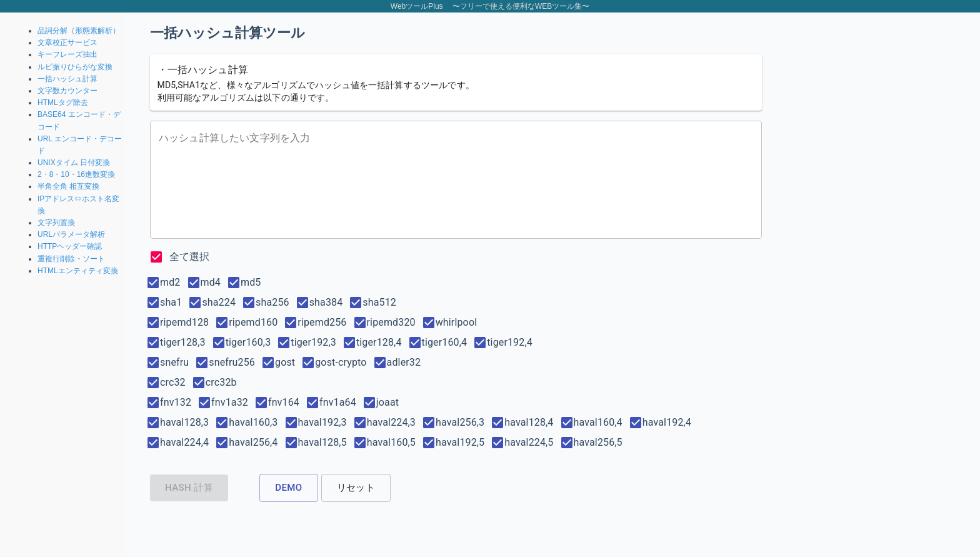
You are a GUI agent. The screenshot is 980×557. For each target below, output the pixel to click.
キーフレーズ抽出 (67, 54)
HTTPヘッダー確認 (70, 246)
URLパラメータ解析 (71, 234)
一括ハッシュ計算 (67, 79)
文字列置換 (56, 223)
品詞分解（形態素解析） (79, 31)
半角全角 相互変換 (68, 186)
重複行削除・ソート (71, 259)
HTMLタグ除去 (63, 103)
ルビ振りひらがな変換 (75, 67)
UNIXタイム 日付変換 (74, 163)
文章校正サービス (67, 43)
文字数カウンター (67, 91)
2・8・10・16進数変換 (76, 174)
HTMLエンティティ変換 (78, 271)
